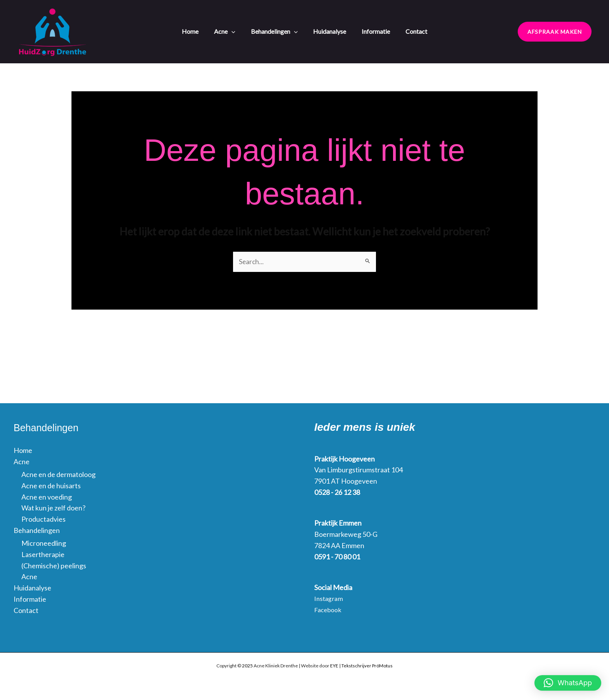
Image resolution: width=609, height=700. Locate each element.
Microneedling (44, 543)
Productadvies (43, 519)
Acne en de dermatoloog (58, 475)
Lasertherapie (43, 555)
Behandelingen (278, 31)
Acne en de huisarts (51, 486)
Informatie (372, 30)
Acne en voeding (47, 497)
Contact (409, 30)
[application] (239, 31)
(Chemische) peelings (54, 566)
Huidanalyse (330, 30)
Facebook (329, 610)
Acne (232, 31)
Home (202, 30)
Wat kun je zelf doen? (53, 508)
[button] (555, 32)
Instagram (330, 599)
